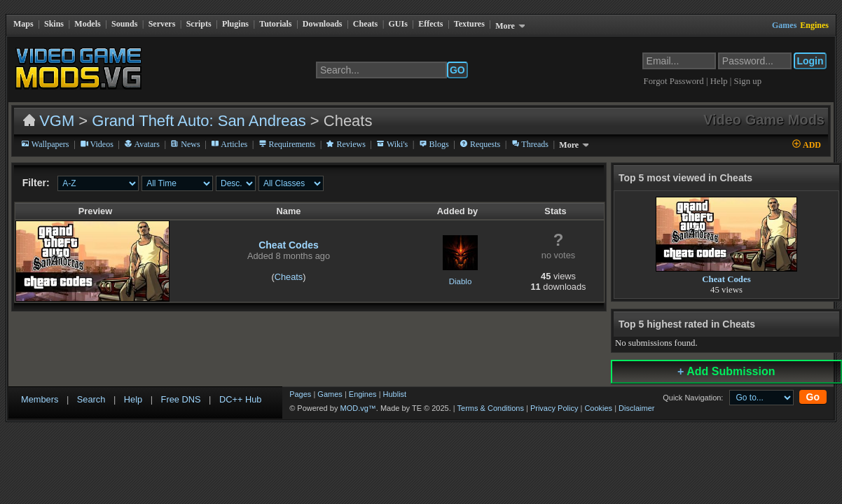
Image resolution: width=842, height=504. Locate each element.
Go (813, 397)
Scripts (199, 24)
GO (457, 70)
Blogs (434, 144)
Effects (430, 24)
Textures (469, 24)
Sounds (124, 24)
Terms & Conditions (491, 408)
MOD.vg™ (358, 408)
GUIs (398, 24)
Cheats (365, 24)
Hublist (395, 394)
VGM (57, 121)
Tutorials (275, 24)
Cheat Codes (289, 245)
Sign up (748, 81)
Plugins (235, 24)
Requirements (287, 144)
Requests (480, 144)
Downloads (323, 24)
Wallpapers (45, 144)
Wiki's (392, 144)
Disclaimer (636, 408)
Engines (363, 394)
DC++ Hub (240, 399)
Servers (162, 24)
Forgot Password (674, 81)
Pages (300, 394)
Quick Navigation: (693, 398)
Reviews (345, 144)
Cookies (598, 408)
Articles (229, 144)
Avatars (142, 144)
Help (720, 81)
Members (40, 399)
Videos (97, 144)
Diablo (461, 281)
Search (91, 399)
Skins (54, 24)
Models (87, 24)
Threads (530, 144)
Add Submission (726, 371)
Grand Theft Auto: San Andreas (199, 121)
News (185, 144)
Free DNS (181, 399)
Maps (23, 24)
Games (330, 394)
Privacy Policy (554, 408)
